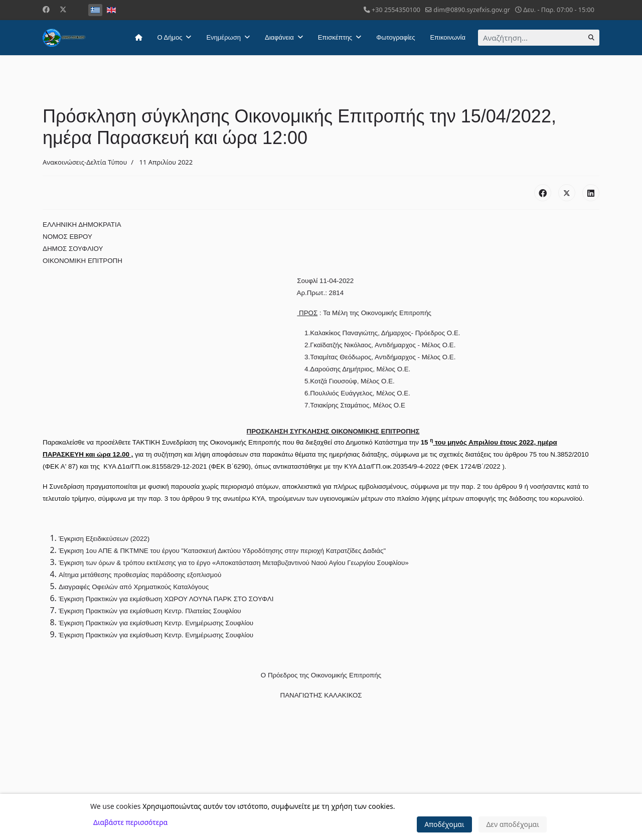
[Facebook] (46, 9)
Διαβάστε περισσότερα (130, 822)
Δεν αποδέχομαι (513, 824)
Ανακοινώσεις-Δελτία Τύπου (85, 162)
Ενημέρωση (223, 37)
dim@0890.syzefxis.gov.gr (472, 10)
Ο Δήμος (170, 37)
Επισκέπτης (335, 37)
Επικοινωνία (448, 37)
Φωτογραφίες (395, 37)
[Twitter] (63, 9)
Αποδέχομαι (444, 824)
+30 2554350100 (396, 10)
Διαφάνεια (279, 37)
